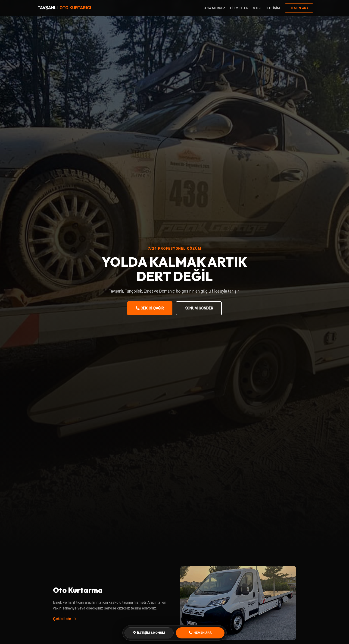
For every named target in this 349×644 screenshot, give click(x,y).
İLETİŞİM (273, 8)
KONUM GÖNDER (199, 308)
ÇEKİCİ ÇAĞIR (150, 308)
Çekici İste (64, 619)
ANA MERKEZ (215, 8)
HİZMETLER (239, 8)
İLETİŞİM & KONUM (149, 633)
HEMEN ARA (299, 8)
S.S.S (257, 8)
